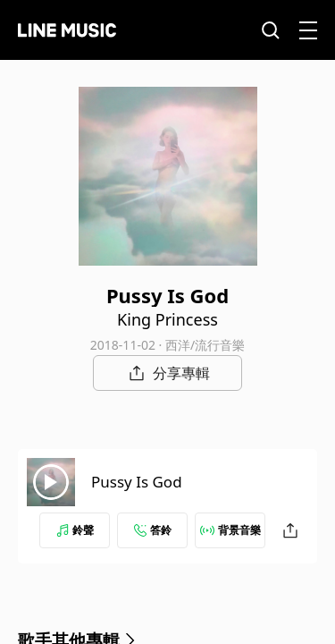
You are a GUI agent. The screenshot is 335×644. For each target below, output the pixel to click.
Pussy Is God (137, 482)
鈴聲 (75, 530)
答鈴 (153, 530)
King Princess (167, 319)
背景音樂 (230, 530)
